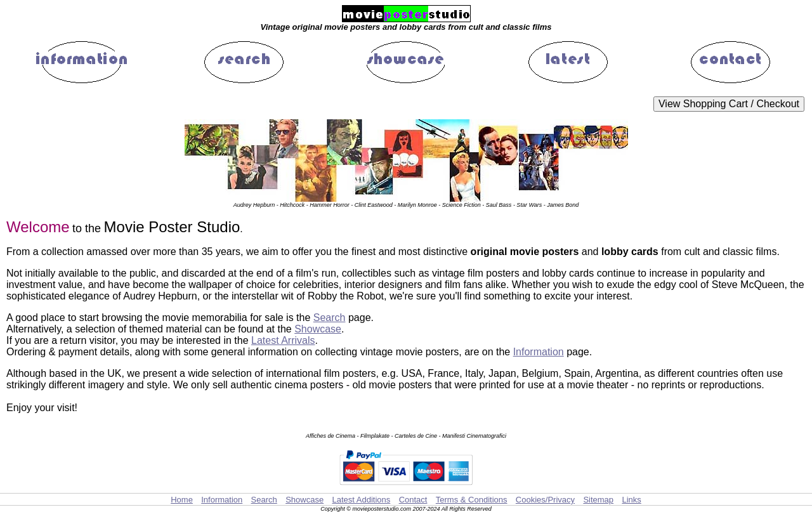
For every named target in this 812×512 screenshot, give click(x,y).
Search (330, 318)
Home (182, 500)
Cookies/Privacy (545, 500)
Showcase (318, 329)
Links (631, 500)
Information (539, 352)
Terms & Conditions (472, 500)
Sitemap (598, 500)
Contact (413, 500)
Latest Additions (361, 500)
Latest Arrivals (283, 340)
